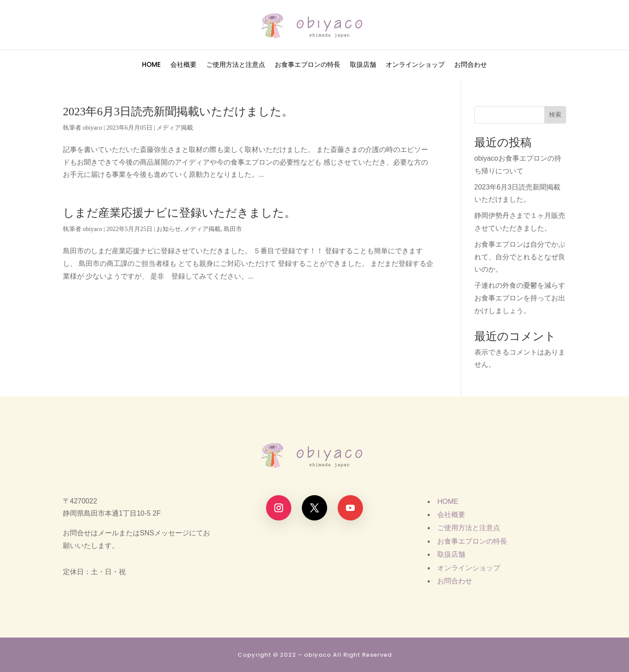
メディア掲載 (175, 128)
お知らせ (169, 229)
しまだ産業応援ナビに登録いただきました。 (179, 213)
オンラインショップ (415, 65)
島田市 (233, 229)
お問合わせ (471, 65)
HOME (151, 65)
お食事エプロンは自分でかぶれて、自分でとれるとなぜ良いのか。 (520, 257)
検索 (555, 114)
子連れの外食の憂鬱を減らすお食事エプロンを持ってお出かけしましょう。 (520, 298)
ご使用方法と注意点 (236, 65)
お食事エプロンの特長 (308, 65)
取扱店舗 (363, 65)
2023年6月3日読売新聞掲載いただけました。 (178, 112)
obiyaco (93, 128)
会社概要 (183, 65)
